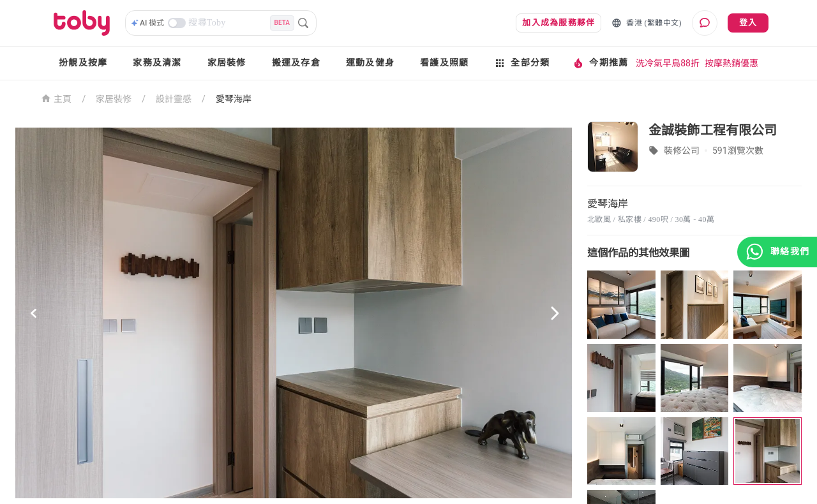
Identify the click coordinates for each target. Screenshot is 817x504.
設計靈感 (174, 99)
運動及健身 (370, 63)
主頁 (56, 98)
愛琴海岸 (234, 99)
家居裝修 (227, 63)
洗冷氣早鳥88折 (668, 63)
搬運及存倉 (296, 63)
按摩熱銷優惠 (731, 63)
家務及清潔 (157, 63)
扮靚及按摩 (83, 63)
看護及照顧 (444, 63)
